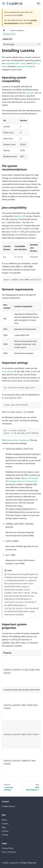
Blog (4, 827)
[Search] (39, 3)
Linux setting (7, 371)
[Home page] (4, 30)
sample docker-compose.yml (18, 440)
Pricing (5, 835)
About (4, 820)
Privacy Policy (8, 848)
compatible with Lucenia (16, 63)
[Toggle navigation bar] (4, 3)
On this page (9, 44)
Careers (5, 824)
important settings (25, 66)
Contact (5, 831)
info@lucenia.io (8, 806)
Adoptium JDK (19, 216)
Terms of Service (9, 852)
